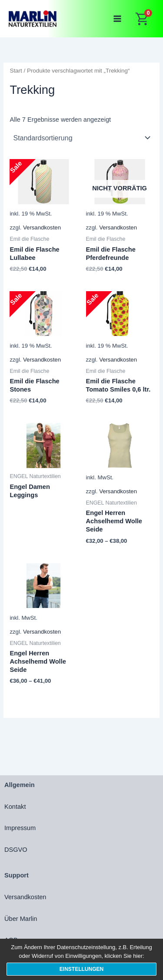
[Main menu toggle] (117, 19)
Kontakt (15, 807)
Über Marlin (21, 919)
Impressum (20, 828)
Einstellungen (81, 969)
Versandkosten (42, 228)
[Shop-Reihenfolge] (81, 138)
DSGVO (16, 850)
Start (16, 71)
